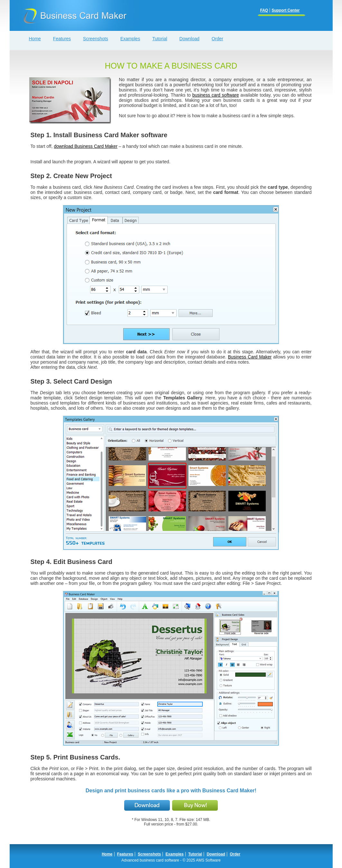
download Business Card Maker (86, 146)
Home (107, 854)
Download (216, 854)
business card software (216, 95)
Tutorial (195, 854)
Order (235, 854)
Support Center (286, 10)
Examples (175, 854)
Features (125, 854)
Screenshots (149, 854)
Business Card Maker (250, 357)
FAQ (264, 10)
